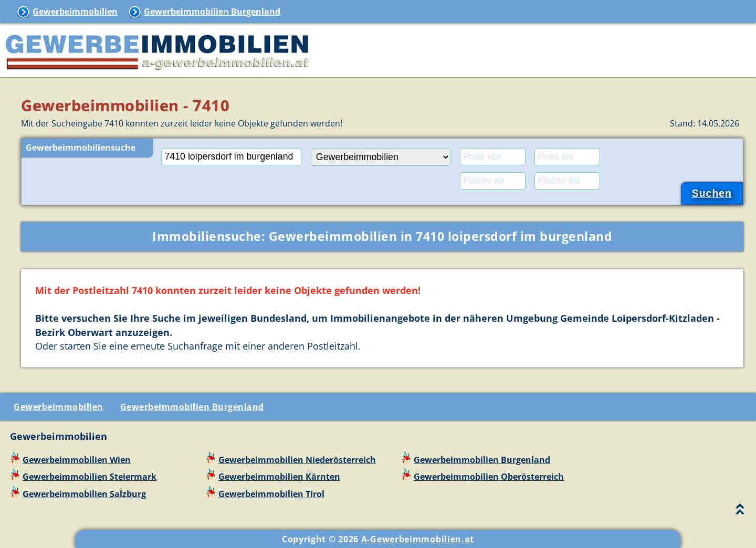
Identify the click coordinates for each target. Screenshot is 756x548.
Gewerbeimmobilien (75, 12)
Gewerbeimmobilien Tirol (271, 494)
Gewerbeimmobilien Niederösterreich (297, 460)
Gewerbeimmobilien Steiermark (90, 477)
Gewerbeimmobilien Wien (77, 460)
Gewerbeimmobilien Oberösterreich (489, 477)
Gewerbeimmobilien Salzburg (84, 494)
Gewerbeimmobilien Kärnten (279, 477)
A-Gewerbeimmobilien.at (418, 539)
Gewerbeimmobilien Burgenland (212, 12)
